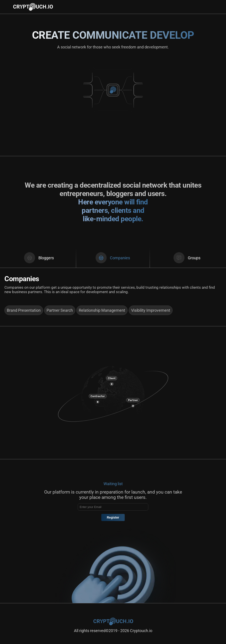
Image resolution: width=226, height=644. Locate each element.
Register (113, 517)
